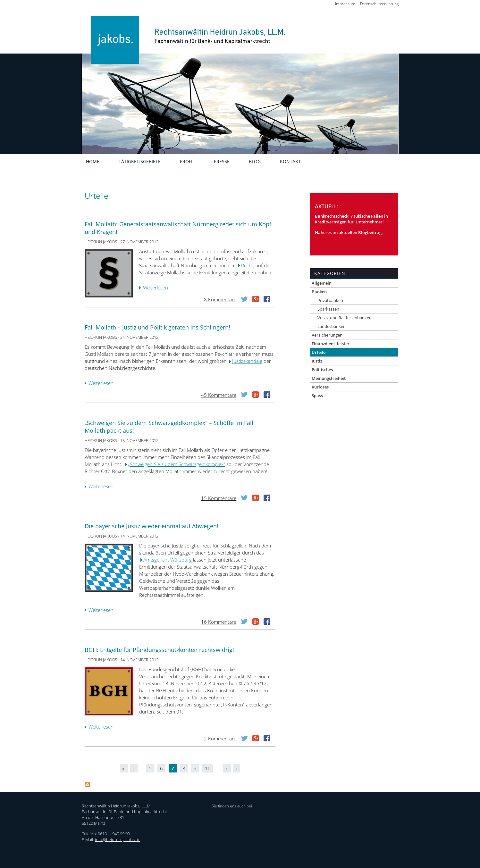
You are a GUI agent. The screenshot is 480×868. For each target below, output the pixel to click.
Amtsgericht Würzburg (168, 560)
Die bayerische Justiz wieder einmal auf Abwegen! (152, 526)
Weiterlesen (157, 288)
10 (208, 768)
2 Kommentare (220, 739)
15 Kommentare (219, 498)
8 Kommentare (220, 299)
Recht (247, 265)
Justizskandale (247, 361)
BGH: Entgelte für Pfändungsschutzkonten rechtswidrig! (159, 650)
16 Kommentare (219, 622)
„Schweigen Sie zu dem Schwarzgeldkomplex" (177, 464)
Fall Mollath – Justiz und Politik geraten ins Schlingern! (157, 327)
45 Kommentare (219, 395)
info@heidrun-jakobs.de (118, 839)
